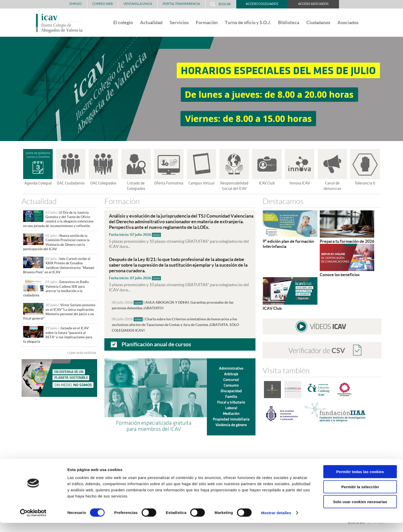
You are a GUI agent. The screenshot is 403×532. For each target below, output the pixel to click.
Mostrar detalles (276, 522)
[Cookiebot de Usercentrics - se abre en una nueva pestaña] (33, 522)
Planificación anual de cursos (156, 344)
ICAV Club (267, 183)
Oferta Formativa (169, 183)
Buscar (221, 4)
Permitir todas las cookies (360, 481)
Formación (207, 22)
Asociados (348, 22)
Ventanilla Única (138, 4)
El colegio (123, 22)
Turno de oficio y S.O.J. (248, 22)
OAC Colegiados (103, 183)
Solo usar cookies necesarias (360, 511)
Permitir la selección (360, 496)
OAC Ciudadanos (71, 183)
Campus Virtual (201, 183)
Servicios (179, 22)
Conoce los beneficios (340, 275)
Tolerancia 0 (365, 183)
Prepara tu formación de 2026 (347, 241)
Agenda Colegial (38, 183)
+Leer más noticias (81, 353)
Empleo (76, 4)
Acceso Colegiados (262, 4)
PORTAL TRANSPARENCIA (181, 4)
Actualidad (151, 22)
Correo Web (103, 4)
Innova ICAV (300, 183)
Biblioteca (289, 22)
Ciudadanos (318, 22)
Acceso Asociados (313, 4)
